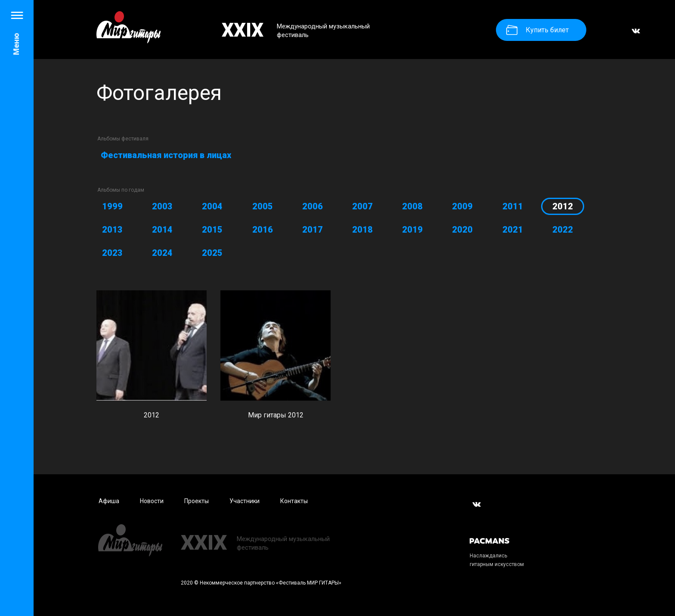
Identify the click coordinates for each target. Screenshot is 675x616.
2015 (212, 230)
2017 (313, 230)
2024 (162, 253)
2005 (263, 206)
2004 (212, 206)
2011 (513, 206)
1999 (112, 206)
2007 (362, 206)
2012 (563, 206)
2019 (412, 230)
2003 (162, 206)
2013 (112, 230)
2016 (263, 230)
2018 (362, 230)
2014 (162, 230)
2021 (513, 230)
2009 (462, 206)
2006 (313, 206)
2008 (412, 206)
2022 (563, 230)
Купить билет (537, 30)
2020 (462, 230)
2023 (112, 253)
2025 (212, 253)
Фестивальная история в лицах (166, 155)
